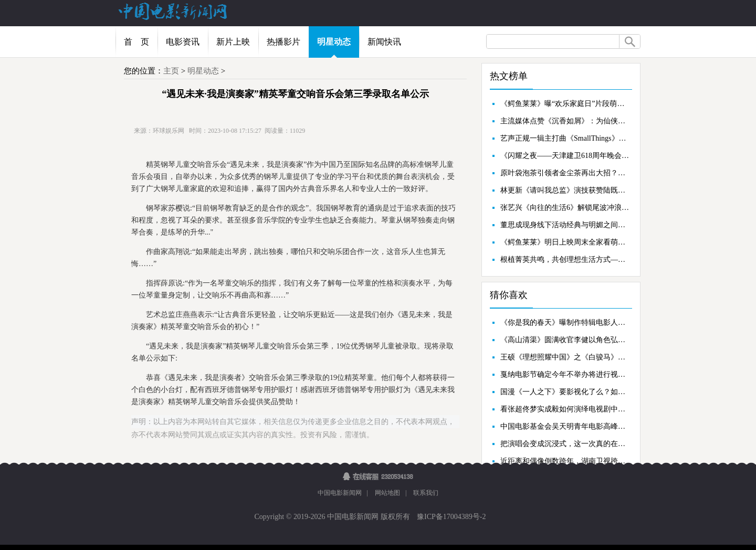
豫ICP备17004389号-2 (451, 517)
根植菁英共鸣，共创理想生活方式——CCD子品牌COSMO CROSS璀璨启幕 (565, 260)
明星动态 (334, 42)
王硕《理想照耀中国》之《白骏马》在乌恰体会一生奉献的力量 (565, 357)
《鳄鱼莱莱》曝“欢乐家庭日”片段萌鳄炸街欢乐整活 (565, 104)
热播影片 (283, 42)
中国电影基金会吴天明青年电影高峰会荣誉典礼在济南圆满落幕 (565, 426)
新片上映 (233, 42)
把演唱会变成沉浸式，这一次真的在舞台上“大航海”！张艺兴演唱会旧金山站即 (565, 444)
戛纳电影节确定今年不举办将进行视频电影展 (565, 374)
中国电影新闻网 (340, 493)
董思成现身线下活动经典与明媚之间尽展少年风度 (565, 225)
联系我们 (426, 493)
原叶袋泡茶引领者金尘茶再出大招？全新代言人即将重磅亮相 (565, 173)
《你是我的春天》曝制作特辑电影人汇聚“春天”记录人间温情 (565, 322)
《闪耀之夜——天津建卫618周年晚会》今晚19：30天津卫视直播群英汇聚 (565, 156)
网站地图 (387, 493)
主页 (171, 71)
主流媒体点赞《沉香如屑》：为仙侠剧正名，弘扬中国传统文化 (565, 121)
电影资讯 (183, 42)
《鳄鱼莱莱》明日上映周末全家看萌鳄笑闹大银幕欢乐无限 (565, 242)
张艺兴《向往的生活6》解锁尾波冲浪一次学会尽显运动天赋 (565, 208)
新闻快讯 (384, 42)
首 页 (136, 42)
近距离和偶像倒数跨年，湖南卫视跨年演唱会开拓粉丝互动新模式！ (565, 461)
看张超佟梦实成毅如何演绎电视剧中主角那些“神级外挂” (565, 409)
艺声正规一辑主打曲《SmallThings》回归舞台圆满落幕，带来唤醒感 (565, 138)
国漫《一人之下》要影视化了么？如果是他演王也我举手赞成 (565, 392)
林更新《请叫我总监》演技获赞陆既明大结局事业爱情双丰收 (565, 190)
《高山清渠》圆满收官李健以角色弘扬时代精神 (565, 340)
